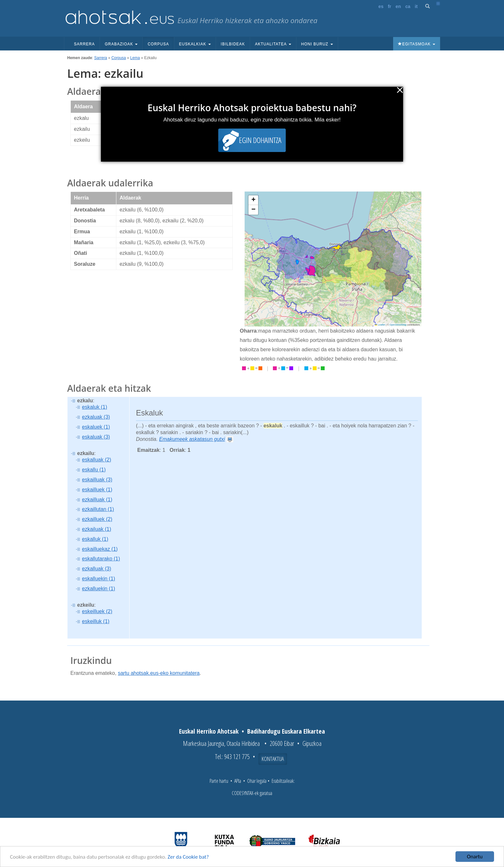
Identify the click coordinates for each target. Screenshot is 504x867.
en (398, 6)
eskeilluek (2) (97, 611)
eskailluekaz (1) (100, 549)
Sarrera (84, 44)
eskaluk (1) (94, 407)
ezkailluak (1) (97, 500)
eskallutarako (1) (101, 559)
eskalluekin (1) (99, 579)
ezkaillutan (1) (98, 509)
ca (408, 6)
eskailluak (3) (97, 480)
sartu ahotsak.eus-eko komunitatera (159, 673)
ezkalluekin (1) (99, 589)
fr (390, 6)
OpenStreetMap (398, 325)
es (381, 6)
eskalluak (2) (97, 460)
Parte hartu (219, 781)
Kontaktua (273, 759)
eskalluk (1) (95, 539)
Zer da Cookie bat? (188, 858)
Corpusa (158, 44)
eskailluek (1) (97, 490)
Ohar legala (257, 781)
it (416, 6)
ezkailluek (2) (97, 519)
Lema (135, 58)
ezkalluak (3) (97, 569)
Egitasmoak (417, 44)
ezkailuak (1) (97, 529)
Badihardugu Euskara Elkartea (286, 731)
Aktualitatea (273, 44)
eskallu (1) (94, 470)
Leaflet (380, 325)
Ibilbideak (233, 44)
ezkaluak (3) (96, 417)
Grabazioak (121, 44)
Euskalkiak (195, 44)
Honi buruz (317, 44)
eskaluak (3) (96, 437)
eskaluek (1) (96, 427)
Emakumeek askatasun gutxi (192, 439)
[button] (253, 200)
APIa (238, 781)
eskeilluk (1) (96, 621)
